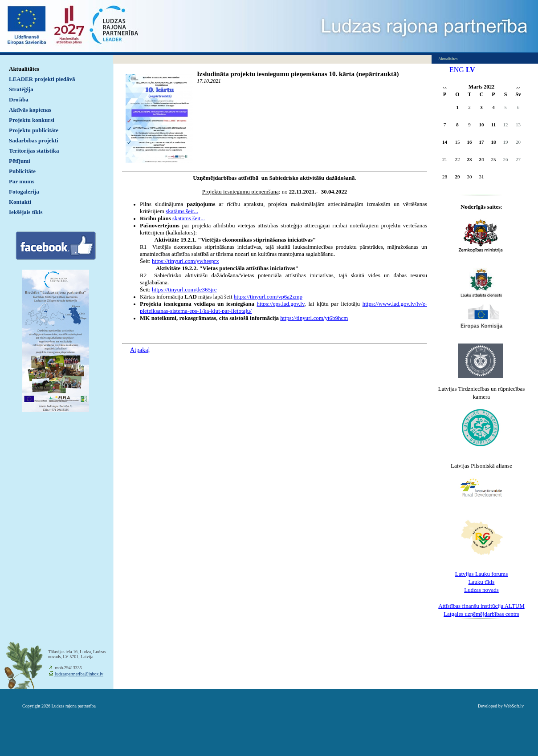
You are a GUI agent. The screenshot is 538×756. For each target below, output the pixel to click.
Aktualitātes (24, 69)
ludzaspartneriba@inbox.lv (79, 674)
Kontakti (20, 202)
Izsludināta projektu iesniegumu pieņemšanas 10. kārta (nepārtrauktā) (298, 74)
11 (493, 125)
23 (470, 159)
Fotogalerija (24, 192)
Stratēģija (21, 89)
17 (482, 142)
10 (482, 125)
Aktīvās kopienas (30, 110)
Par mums (22, 181)
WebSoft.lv (514, 706)
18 (494, 142)
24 (482, 159)
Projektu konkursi (32, 120)
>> (518, 88)
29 (458, 177)
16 (470, 142)
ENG (457, 70)
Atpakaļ (140, 350)
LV (471, 70)
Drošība (19, 99)
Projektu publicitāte (34, 130)
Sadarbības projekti (34, 140)
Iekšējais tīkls (26, 212)
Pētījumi (20, 161)
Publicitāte (22, 171)
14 (445, 142)
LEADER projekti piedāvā (42, 79)
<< (445, 88)
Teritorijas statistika (34, 151)
